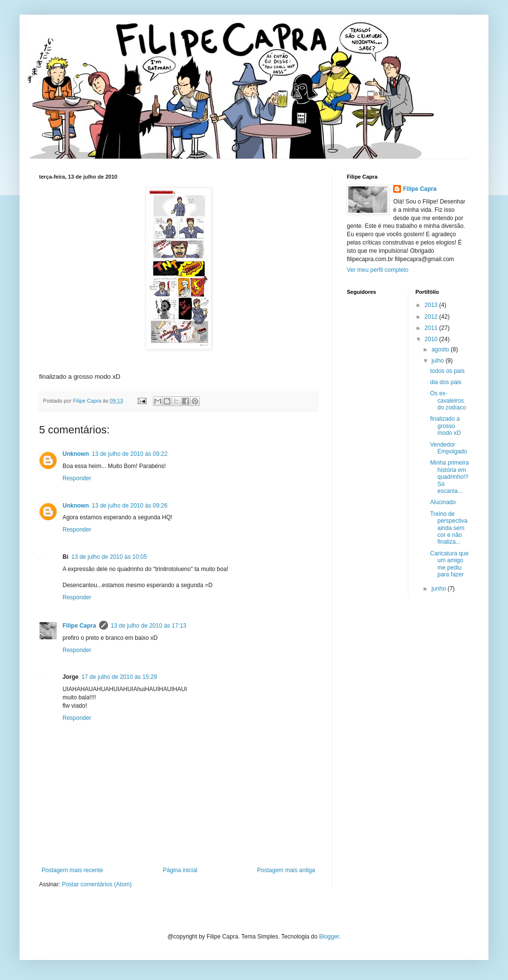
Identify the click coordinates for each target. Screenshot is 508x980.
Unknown (76, 454)
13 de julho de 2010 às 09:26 (130, 506)
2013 (432, 305)
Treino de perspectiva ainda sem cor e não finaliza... (448, 528)
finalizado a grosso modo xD (445, 426)
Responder (77, 478)
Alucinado (443, 502)
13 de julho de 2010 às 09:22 (130, 454)
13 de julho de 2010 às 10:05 (109, 557)
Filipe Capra (79, 626)
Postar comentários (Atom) (97, 884)
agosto (441, 349)
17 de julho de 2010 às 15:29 (119, 677)
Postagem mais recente (72, 870)
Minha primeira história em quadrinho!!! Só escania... (449, 477)
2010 (432, 339)
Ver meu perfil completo (378, 270)
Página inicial (180, 870)
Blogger (329, 937)
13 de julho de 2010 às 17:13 (149, 626)
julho (438, 361)
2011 (432, 328)
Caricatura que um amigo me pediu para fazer (449, 564)
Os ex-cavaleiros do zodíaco (448, 400)
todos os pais (447, 371)
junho (439, 589)
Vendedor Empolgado (448, 448)
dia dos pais (445, 382)
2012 (432, 317)
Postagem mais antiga (286, 870)
